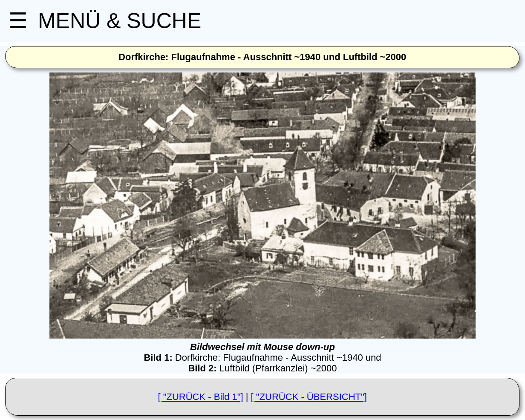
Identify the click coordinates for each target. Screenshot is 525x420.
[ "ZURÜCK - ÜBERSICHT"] (309, 397)
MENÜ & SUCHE (105, 21)
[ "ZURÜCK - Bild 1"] (200, 397)
